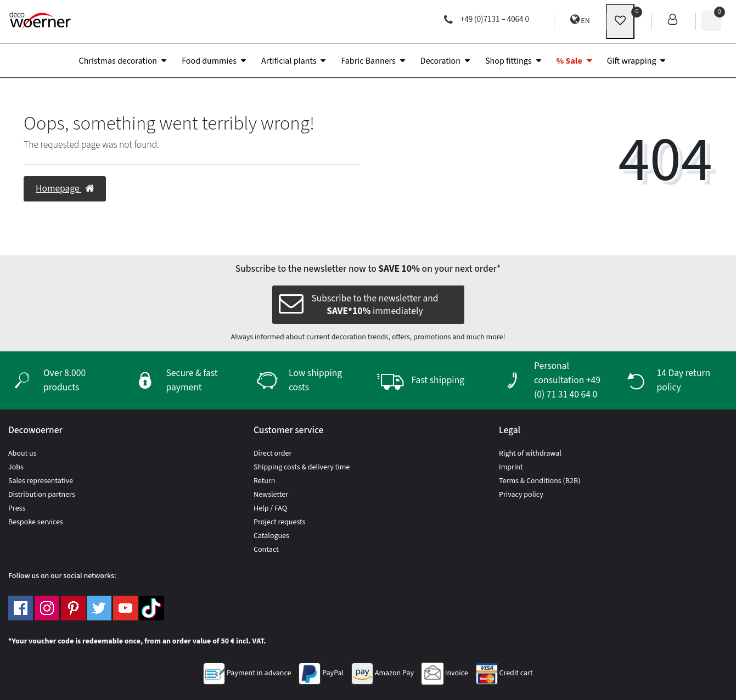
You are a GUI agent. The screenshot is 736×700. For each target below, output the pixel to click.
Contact (266, 550)
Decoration (440, 61)
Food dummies (209, 61)
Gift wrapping (632, 61)
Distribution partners (42, 495)
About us (23, 453)
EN (580, 20)
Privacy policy (521, 495)
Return (265, 481)
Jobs (16, 467)
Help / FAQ (270, 508)
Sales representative (41, 481)
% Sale (569, 61)
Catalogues (271, 536)
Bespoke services (36, 522)
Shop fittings (509, 61)
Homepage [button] (65, 189)
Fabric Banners (368, 61)
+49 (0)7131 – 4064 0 (487, 19)
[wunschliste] (620, 21)
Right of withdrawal (530, 453)
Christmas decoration (118, 61)
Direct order (273, 453)
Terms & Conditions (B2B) (540, 481)
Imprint (511, 467)
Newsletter (271, 495)
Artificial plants (289, 61)
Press (17, 508)
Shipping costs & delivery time (302, 467)
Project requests (279, 522)
